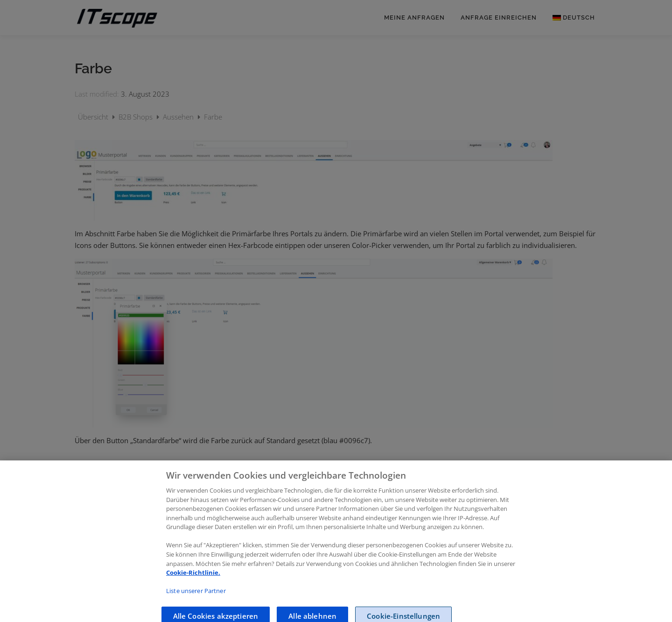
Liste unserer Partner (196, 597)
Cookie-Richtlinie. (193, 579)
